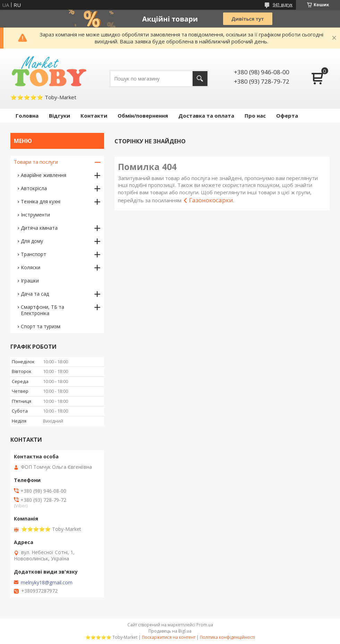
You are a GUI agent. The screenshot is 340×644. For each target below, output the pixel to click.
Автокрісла (34, 188)
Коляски (31, 267)
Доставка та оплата (206, 116)
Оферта (287, 116)
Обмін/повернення (143, 116)
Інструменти (35, 215)
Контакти (94, 116)
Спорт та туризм (41, 326)
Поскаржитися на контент (169, 637)
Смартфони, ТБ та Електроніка (42, 310)
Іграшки (30, 281)
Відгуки (59, 116)
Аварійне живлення (44, 175)
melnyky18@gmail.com (47, 583)
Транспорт (33, 254)
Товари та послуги (36, 162)
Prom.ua (205, 625)
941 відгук (283, 5)
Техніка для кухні (41, 201)
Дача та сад (35, 294)
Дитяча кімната (39, 228)
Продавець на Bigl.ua (170, 631)
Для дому (32, 241)
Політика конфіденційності (227, 637)
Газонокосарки (211, 200)
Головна (27, 116)
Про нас (255, 116)
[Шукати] (200, 79)
